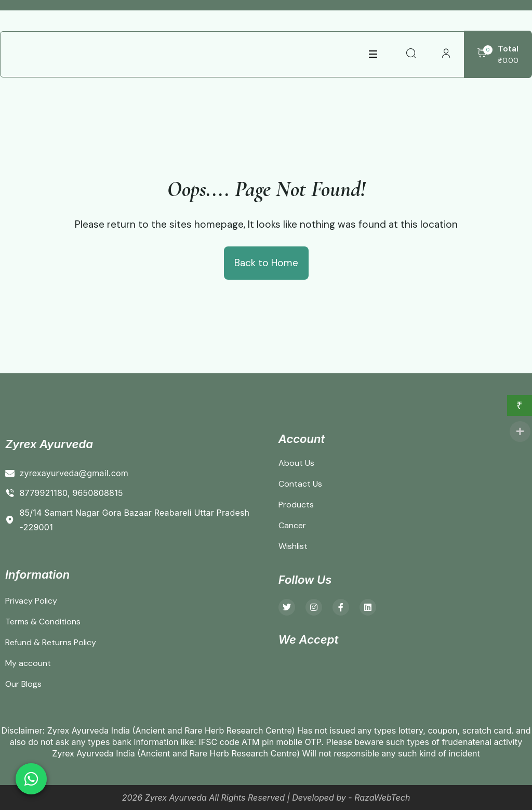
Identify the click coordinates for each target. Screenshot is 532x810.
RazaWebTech (382, 798)
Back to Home (266, 263)
